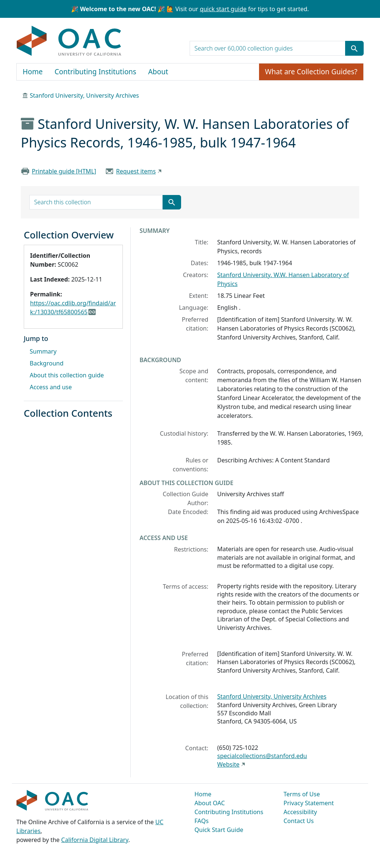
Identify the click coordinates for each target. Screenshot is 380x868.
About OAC (210, 803)
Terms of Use (302, 794)
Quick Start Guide (219, 830)
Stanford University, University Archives (84, 95)
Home (33, 72)
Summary (43, 351)
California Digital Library (95, 840)
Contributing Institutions (95, 72)
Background (47, 363)
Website (228, 764)
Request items (136, 171)
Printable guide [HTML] (64, 171)
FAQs (202, 821)
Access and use (51, 387)
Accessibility (300, 812)
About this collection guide (67, 375)
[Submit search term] (354, 48)
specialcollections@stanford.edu (262, 756)
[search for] (268, 48)
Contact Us (299, 821)
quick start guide (223, 9)
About (158, 72)
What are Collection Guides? (311, 72)
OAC (69, 41)
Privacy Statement (309, 803)
